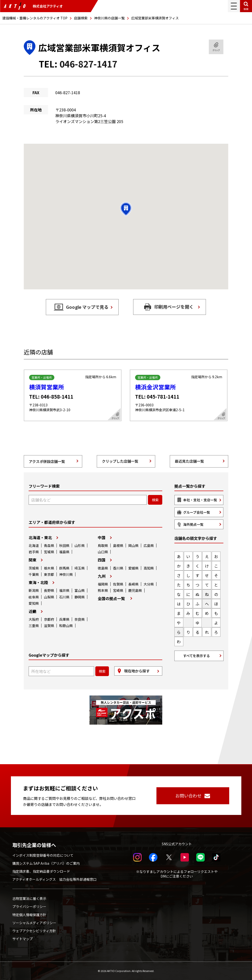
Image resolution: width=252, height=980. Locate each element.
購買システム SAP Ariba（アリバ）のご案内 (46, 863)
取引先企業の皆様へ (34, 845)
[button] (126, 209)
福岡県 (103, 584)
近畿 (33, 611)
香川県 (118, 568)
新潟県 (34, 590)
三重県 (34, 626)
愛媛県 (133, 568)
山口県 (103, 552)
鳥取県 (103, 545)
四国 (102, 560)
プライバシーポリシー (29, 906)
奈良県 (80, 619)
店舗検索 (81, 18)
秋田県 (64, 545)
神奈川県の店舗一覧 (109, 18)
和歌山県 (66, 626)
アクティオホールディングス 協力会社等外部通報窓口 (54, 879)
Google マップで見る (87, 307)
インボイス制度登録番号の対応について (43, 855)
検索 (246, 9)
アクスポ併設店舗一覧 (47, 461)
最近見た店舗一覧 (189, 461)
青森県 (49, 545)
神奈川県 (66, 574)
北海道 (34, 545)
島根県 (118, 545)
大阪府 (34, 619)
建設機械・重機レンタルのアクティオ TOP (35, 18)
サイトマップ (23, 939)
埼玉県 (80, 568)
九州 (102, 576)
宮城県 (49, 552)
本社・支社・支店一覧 (200, 500)
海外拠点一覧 (193, 524)
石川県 (64, 597)
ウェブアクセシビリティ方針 (34, 931)
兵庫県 (64, 619)
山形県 (80, 545)
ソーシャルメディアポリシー (34, 923)
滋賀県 (49, 626)
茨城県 (34, 568)
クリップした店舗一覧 (120, 461)
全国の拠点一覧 (111, 598)
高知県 (149, 568)
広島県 (149, 545)
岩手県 (34, 552)
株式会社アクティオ (33, 6)
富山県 (80, 590)
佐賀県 (118, 584)
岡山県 (133, 545)
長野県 (49, 590)
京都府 (49, 619)
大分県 (149, 584)
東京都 (49, 574)
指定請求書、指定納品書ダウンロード (41, 871)
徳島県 (103, 568)
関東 (33, 560)
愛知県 (34, 603)
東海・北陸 (38, 582)
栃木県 (49, 568)
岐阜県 (34, 597)
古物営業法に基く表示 (29, 898)
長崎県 (133, 584)
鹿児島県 (135, 590)
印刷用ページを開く (174, 307)
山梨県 (49, 597)
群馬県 (64, 568)
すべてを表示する (196, 656)
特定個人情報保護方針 (29, 915)
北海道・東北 (40, 537)
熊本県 (103, 590)
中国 (102, 537)
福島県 (64, 552)
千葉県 (34, 574)
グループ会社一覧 (197, 512)
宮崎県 (118, 590)
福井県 (64, 590)
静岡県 (80, 597)
